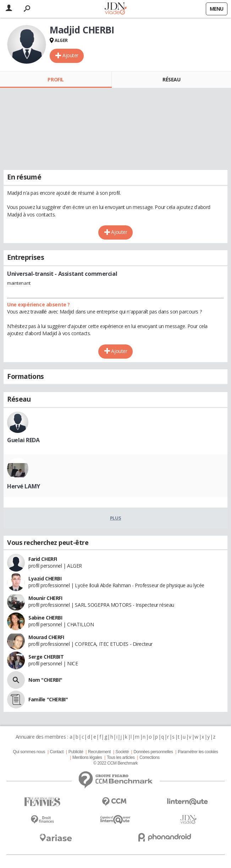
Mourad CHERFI (46, 637)
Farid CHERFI (43, 559)
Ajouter (70, 55)
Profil (56, 79)
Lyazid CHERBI (45, 578)
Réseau (171, 79)
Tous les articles (121, 757)
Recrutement (99, 752)
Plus (115, 518)
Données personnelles (153, 752)
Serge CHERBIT (46, 657)
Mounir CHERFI (45, 598)
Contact (57, 752)
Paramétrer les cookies (198, 752)
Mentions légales (87, 757)
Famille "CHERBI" (48, 699)
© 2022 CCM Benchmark (115, 763)
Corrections (150, 757)
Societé (122, 752)
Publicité (76, 752)
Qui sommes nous (29, 752)
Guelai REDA (23, 440)
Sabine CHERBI (45, 618)
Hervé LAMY (24, 486)
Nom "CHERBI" (45, 680)
